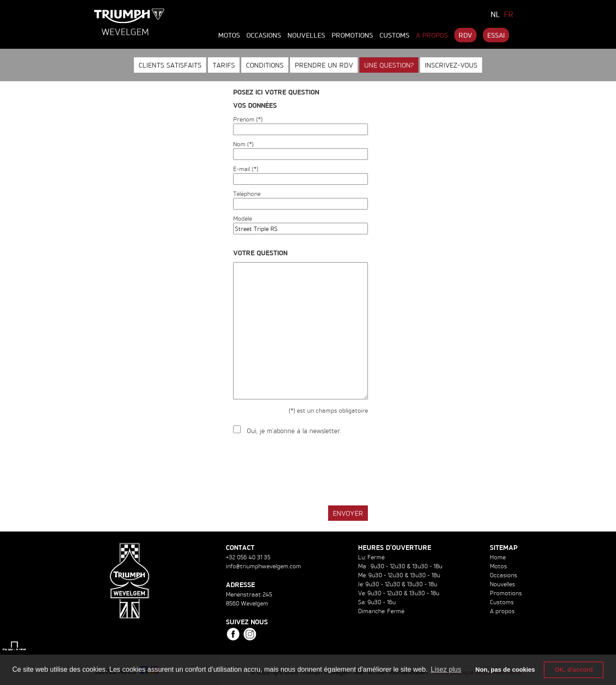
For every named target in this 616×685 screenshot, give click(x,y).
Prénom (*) (248, 119)
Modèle (243, 218)
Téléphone (247, 193)
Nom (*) (243, 144)
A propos (432, 35)
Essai (496, 35)
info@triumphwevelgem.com (264, 566)
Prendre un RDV (324, 65)
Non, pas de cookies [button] (505, 670)
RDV (465, 35)
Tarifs (224, 65)
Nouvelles (306, 35)
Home (498, 557)
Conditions (265, 65)
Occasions (264, 35)
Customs (394, 35)
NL (495, 14)
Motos (229, 35)
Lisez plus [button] (446, 669)
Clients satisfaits (170, 65)
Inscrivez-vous (451, 65)
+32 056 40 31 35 (248, 557)
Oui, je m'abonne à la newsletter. (294, 431)
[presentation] (298, 471)
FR (509, 14)
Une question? (389, 65)
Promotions (352, 35)
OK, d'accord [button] (574, 670)
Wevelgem (125, 32)
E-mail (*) (246, 169)
